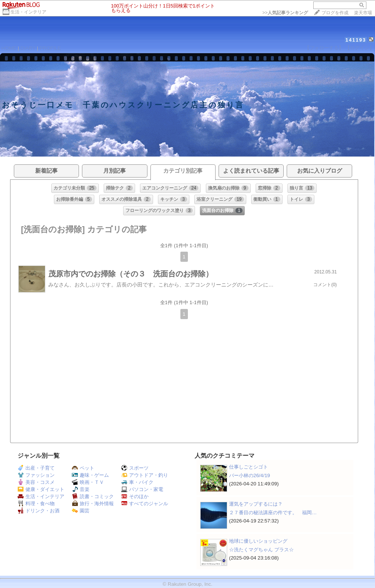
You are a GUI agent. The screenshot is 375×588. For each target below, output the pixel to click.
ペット (83, 468)
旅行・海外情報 (93, 504)
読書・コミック (93, 496)
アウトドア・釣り (145, 475)
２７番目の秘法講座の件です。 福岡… (273, 513)
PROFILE (50, 48)
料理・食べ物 (36, 504)
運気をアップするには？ (256, 504)
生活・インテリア (28, 12)
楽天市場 (363, 13)
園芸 (81, 511)
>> (285, 13)
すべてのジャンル (145, 504)
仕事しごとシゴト (249, 467)
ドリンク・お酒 (39, 511)
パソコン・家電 (142, 489)
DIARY (28, 48)
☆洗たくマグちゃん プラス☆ (261, 550)
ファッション (36, 475)
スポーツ (135, 468)
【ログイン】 (360, 48)
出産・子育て (36, 468)
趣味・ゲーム (90, 475)
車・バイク (137, 482)
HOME (9, 48)
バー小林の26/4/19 (249, 475)
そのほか (135, 496)
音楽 (81, 489)
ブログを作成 (335, 13)
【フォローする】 (324, 48)
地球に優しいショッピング (258, 541)
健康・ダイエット (41, 489)
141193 (356, 40)
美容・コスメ (36, 482)
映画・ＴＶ (88, 482)
